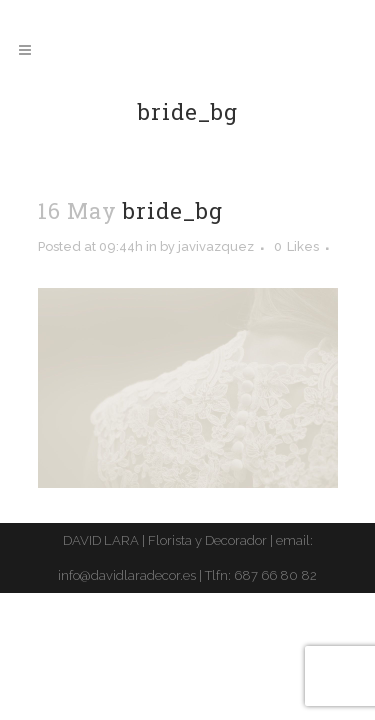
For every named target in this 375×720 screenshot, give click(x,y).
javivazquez (216, 246)
